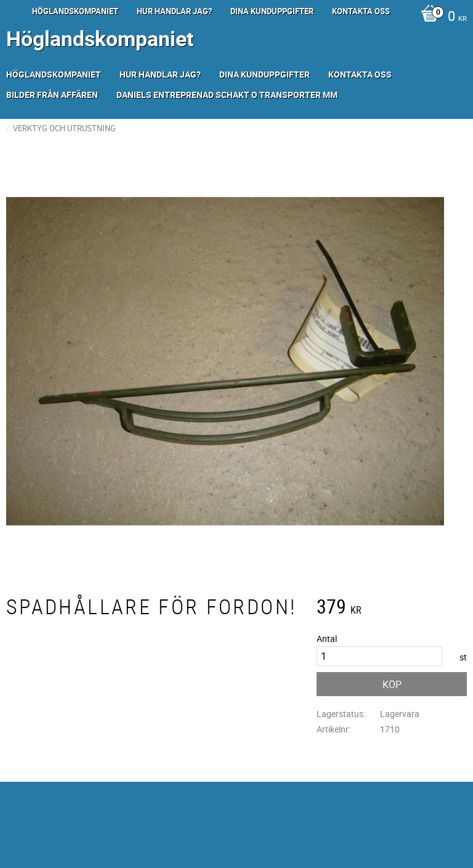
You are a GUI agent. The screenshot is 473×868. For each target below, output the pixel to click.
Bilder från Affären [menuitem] (52, 95)
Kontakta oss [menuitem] (361, 11)
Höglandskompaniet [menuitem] (75, 11)
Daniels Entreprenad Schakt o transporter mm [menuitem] (227, 95)
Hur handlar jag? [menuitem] (174, 11)
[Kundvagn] (441, 17)
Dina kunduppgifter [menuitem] (272, 11)
